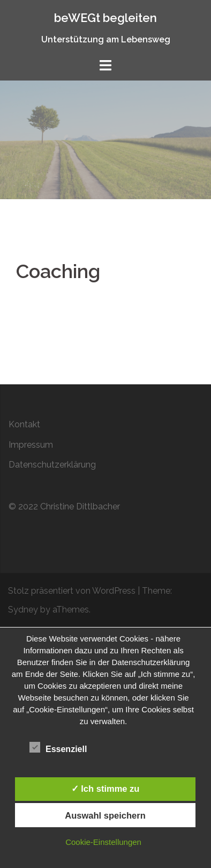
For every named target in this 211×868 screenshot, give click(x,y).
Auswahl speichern (105, 815)
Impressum (31, 445)
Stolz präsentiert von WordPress (72, 591)
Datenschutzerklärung (52, 465)
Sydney (23, 610)
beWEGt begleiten (105, 18)
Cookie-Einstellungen (103, 842)
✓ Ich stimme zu (105, 789)
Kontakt (24, 424)
